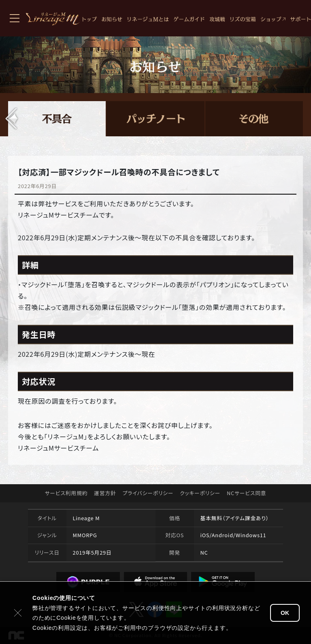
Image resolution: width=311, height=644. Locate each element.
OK (285, 613)
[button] (12, 119)
